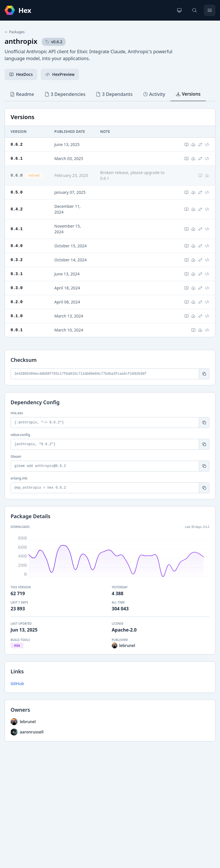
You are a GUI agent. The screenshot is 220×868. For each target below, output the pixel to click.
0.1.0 (17, 316)
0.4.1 (17, 229)
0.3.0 (17, 288)
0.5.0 (17, 192)
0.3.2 (17, 260)
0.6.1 (17, 158)
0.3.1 (17, 274)
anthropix (21, 41)
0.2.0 (17, 302)
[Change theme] (179, 10)
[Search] (195, 10)
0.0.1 (17, 330)
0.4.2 (17, 209)
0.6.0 (17, 175)
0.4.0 (17, 246)
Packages (15, 32)
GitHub (17, 683)
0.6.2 (17, 144)
